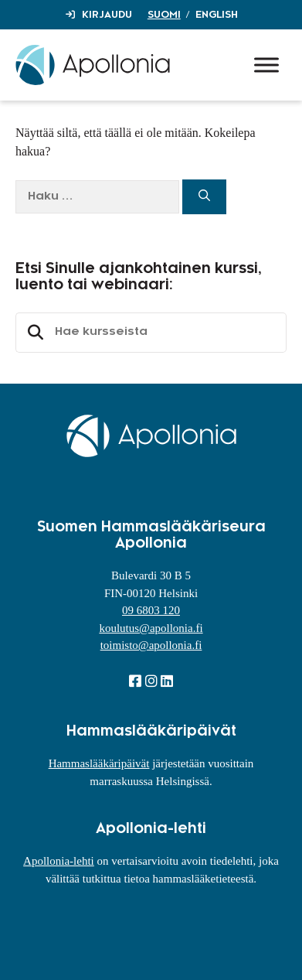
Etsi (33, 333)
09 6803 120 (151, 610)
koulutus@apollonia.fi (151, 628)
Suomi (164, 15)
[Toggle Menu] (266, 65)
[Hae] (204, 197)
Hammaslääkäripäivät (99, 763)
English (217, 15)
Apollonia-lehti (59, 861)
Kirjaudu (107, 15)
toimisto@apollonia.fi (151, 645)
